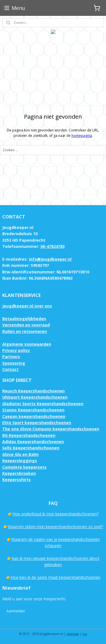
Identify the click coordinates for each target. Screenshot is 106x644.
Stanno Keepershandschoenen (33, 410)
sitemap (73, 634)
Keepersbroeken (19, 473)
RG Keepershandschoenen (29, 435)
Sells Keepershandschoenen (31, 448)
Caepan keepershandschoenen (34, 416)
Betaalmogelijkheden (24, 319)
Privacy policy (16, 350)
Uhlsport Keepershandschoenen (35, 397)
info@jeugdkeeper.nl (50, 259)
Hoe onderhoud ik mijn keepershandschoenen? (55, 514)
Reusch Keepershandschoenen (33, 391)
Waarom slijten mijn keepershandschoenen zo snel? (55, 527)
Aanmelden (16, 611)
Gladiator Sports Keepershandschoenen (43, 404)
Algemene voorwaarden (27, 344)
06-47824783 (53, 246)
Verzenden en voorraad (26, 325)
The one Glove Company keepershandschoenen (51, 429)
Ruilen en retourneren (25, 331)
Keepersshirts (17, 480)
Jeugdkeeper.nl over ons (27, 306)
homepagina (82, 136)
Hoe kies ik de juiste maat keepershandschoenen (56, 577)
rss (85, 634)
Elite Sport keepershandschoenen (37, 423)
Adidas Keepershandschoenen (33, 442)
